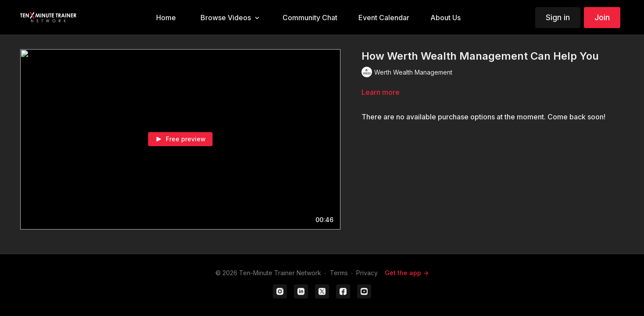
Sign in (558, 17)
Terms (339, 273)
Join (602, 17)
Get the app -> (407, 273)
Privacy (367, 273)
